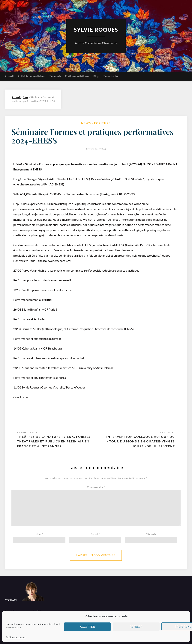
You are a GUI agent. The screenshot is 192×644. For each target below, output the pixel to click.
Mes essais (55, 76)
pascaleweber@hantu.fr (55, 261)
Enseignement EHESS (28, 169)
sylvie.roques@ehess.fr (147, 255)
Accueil (9, 76)
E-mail (95, 534)
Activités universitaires (31, 76)
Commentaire (96, 487)
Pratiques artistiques (77, 76)
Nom (39, 534)
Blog (96, 76)
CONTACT (11, 600)
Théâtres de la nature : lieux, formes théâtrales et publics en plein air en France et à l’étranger (54, 442)
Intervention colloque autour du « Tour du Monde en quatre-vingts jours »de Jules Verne (141, 442)
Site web (151, 534)
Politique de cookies (16, 637)
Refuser (136, 627)
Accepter (87, 627)
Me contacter (111, 76)
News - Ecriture (96, 123)
